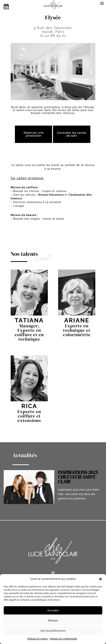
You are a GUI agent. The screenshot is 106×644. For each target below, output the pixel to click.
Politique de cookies (38, 639)
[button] (100, 579)
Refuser (53, 621)
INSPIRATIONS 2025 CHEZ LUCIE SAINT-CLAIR (78, 477)
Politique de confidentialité (63, 639)
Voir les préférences (53, 631)
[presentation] (15, 72)
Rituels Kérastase (51, 195)
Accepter (53, 610)
